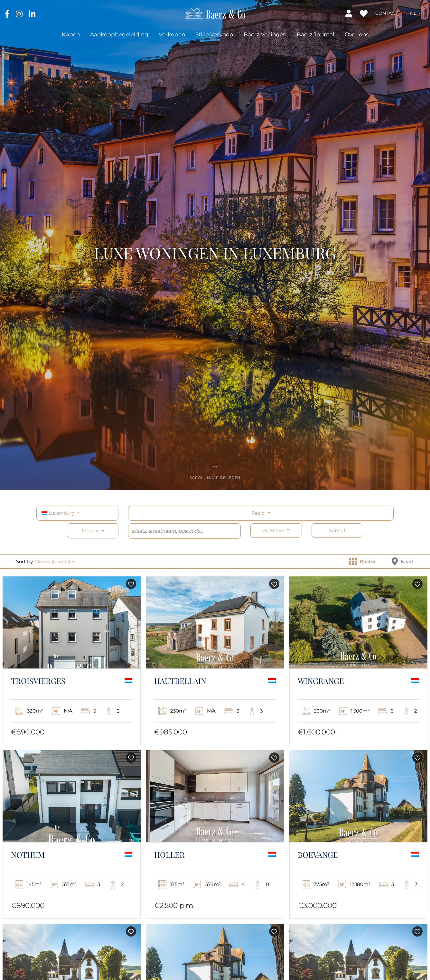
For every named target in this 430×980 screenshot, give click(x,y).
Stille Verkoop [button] (214, 34)
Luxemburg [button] (59, 513)
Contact (386, 13)
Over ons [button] (357, 34)
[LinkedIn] (32, 14)
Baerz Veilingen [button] (265, 34)
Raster (362, 561)
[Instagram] (20, 14)
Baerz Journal (316, 34)
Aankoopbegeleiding (119, 34)
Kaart (403, 561)
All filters (274, 530)
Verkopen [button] (172, 34)
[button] (415, 13)
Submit (337, 530)
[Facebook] (8, 14)
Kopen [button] (71, 34)
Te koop (90, 531)
